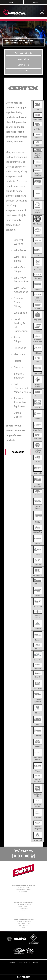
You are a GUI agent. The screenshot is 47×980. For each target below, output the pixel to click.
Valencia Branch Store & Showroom (23, 919)
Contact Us (18, 452)
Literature (35, 962)
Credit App (25, 962)
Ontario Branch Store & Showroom (23, 902)
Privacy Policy (14, 962)
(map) (23, 894)
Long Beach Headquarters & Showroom (24, 885)
